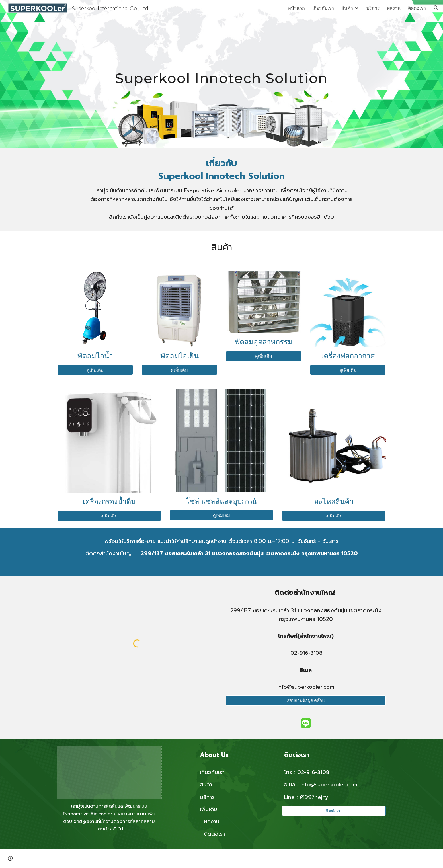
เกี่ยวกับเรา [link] (323, 8)
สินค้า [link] (347, 8)
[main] (221, 74)
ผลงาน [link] (394, 8)
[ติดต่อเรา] (334, 811)
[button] (436, 8)
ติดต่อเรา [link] (417, 8)
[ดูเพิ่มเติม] (95, 370)
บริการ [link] (373, 8)
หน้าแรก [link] (296, 8)
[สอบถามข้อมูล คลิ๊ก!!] (306, 701)
